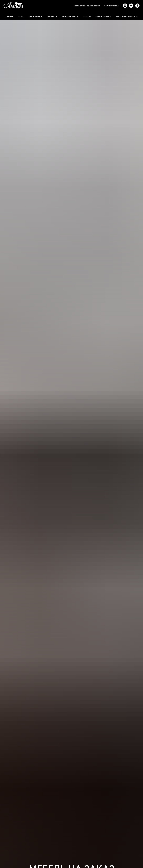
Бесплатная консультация (87, 6)
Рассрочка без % (70, 16)
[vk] (131, 6)
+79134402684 (111, 6)
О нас (21, 16)
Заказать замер (103, 16)
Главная (9, 16)
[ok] (137, 6)
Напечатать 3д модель (127, 16)
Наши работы (35, 16)
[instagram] (125, 6)
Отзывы (87, 16)
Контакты (52, 16)
